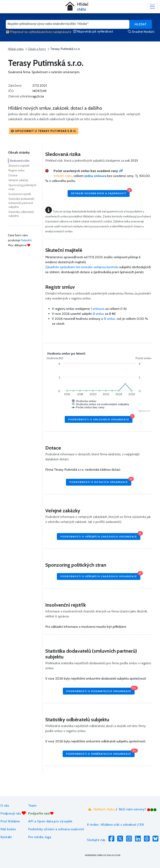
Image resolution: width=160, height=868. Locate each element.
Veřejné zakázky (18, 180)
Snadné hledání (141, 32)
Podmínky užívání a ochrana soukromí (56, 829)
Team (32, 806)
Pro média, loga (40, 837)
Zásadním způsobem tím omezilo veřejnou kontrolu (82, 267)
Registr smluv (16, 170)
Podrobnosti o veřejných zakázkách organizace (100, 535)
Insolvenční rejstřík (20, 194)
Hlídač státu (16, 49)
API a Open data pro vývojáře (50, 821)
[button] (44, 131)
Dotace (13, 175)
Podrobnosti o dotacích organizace (100, 481)
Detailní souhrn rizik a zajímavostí (100, 192)
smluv (99, 314)
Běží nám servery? (138, 809)
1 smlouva (98, 309)
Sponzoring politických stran (22, 187)
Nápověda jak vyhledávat (93, 32)
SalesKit (26, 240)
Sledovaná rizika (19, 161)
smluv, (110, 319)
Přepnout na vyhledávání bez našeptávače (39, 32)
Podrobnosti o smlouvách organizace (100, 418)
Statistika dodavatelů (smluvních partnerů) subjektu (21, 203)
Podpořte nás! (41, 813)
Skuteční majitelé (19, 166)
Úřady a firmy (37, 49)
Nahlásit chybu (101, 809)
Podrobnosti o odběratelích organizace (100, 753)
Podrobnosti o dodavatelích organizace (100, 690)
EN (142, 825)
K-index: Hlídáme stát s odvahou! (112, 825)
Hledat (141, 24)
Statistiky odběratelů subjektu (21, 214)
